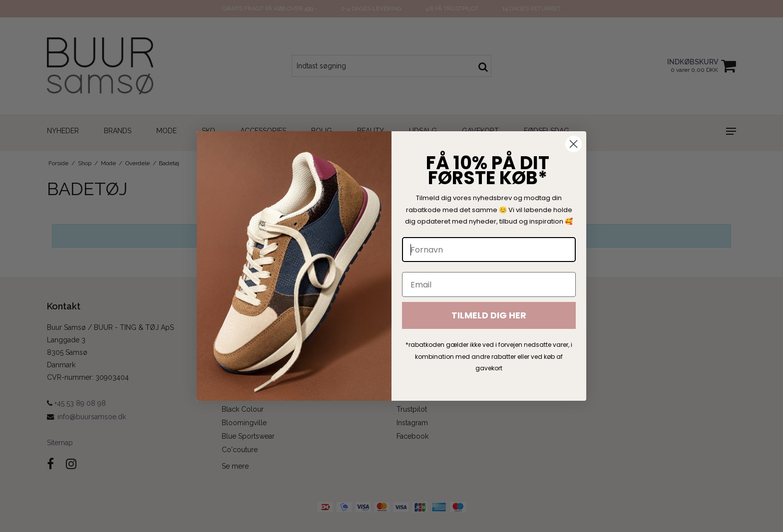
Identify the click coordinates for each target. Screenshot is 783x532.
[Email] (489, 284)
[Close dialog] (574, 144)
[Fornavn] (489, 250)
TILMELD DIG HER (489, 315)
